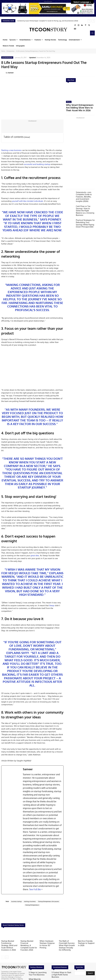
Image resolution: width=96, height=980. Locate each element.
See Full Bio (35, 889)
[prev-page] (3, 956)
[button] (92, 33)
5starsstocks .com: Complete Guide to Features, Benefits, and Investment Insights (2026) (84, 192)
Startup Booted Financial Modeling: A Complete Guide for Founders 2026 (28, 944)
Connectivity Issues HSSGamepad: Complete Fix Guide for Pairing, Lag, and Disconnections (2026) (48, 21)
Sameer (11, 73)
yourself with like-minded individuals (28, 201)
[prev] (89, 21)
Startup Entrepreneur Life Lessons (48, 901)
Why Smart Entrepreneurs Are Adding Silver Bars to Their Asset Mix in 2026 (80, 106)
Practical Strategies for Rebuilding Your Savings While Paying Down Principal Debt (85, 214)
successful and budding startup (37, 164)
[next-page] (7, 956)
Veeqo (13, 573)
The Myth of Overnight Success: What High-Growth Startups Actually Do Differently (67, 945)
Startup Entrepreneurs (32, 905)
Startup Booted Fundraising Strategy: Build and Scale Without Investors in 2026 (9, 945)
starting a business (30, 901)
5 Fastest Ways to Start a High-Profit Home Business (61, 972)
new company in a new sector (30, 464)
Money (69, 102)
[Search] (90, 972)
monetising (45, 649)
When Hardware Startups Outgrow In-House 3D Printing (47, 943)
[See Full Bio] (42, 889)
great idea (34, 556)
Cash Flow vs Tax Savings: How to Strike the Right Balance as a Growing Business (84, 203)
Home (3, 51)
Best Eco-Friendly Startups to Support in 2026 (86, 943)
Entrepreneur (11, 51)
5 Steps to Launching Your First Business (38, 972)
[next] (93, 21)
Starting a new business (12, 150)
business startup (16, 901)
